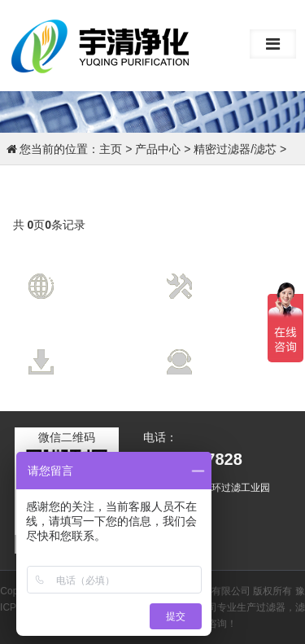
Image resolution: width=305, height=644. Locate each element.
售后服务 (237, 349)
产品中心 (158, 149)
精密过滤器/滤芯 (235, 149)
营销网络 (98, 274)
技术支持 (237, 274)
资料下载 (98, 349)
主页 (111, 149)
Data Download (109, 366)
